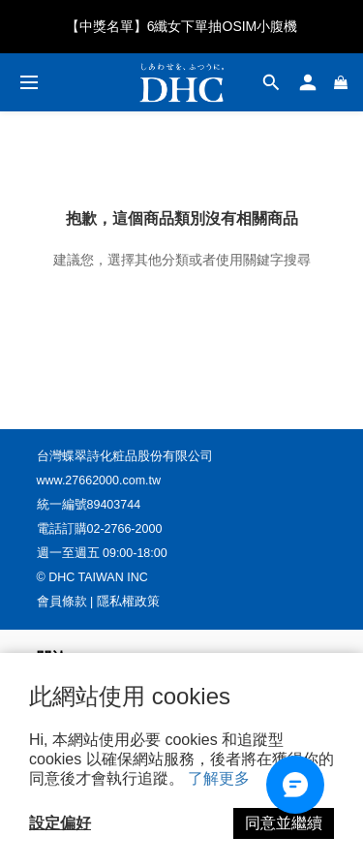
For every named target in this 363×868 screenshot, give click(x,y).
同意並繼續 (284, 823)
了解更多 (219, 778)
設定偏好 (60, 823)
